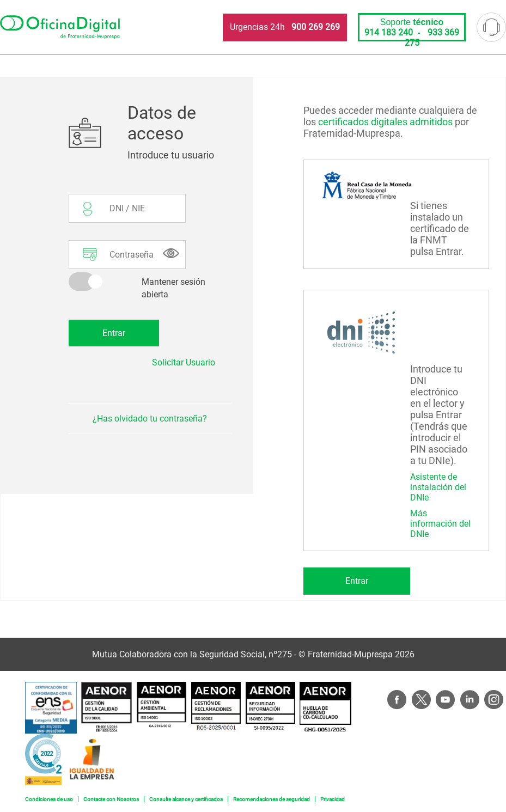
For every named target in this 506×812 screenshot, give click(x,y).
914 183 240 (389, 32)
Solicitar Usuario (184, 362)
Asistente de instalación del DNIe (438, 487)
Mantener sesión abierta (173, 288)
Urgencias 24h (285, 27)
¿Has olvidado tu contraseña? (150, 419)
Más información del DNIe (440, 524)
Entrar (357, 581)
